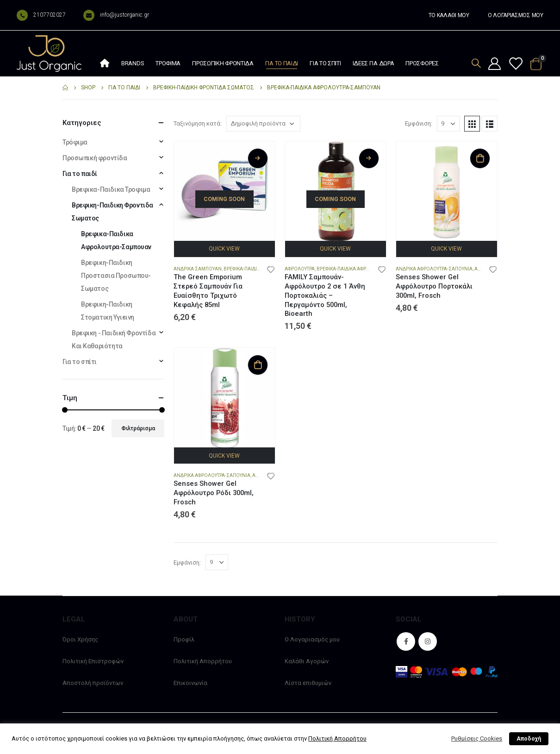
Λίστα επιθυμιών (308, 683)
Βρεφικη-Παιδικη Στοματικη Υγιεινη (108, 311)
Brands (133, 63)
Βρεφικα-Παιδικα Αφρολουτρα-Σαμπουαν (366, 269)
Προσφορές (422, 63)
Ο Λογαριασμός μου (312, 639)
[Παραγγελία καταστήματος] (263, 124)
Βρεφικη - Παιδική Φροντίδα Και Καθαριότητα (114, 339)
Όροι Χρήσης (80, 639)
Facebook (406, 641)
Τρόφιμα (168, 63)
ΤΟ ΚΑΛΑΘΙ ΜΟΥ (449, 15)
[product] (224, 192)
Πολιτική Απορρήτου (203, 661)
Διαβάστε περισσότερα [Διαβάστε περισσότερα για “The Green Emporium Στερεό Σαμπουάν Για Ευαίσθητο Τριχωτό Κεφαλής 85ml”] (258, 158)
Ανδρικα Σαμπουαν (198, 269)
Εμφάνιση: (419, 123)
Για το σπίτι (325, 63)
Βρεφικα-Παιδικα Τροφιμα (111, 189)
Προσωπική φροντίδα (223, 63)
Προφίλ (184, 639)
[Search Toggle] (476, 63)
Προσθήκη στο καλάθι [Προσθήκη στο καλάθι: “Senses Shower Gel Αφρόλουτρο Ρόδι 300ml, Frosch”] (258, 365)
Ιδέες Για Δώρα (373, 63)
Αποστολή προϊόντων (93, 683)
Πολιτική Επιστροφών (93, 661)
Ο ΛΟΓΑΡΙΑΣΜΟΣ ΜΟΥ (516, 15)
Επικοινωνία (190, 683)
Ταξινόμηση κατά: (198, 123)
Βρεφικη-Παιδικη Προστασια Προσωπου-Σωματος (116, 276)
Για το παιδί (282, 63)
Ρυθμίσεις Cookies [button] (477, 738)
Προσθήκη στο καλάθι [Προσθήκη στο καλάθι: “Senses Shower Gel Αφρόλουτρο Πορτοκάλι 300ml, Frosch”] (480, 158)
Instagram (428, 641)
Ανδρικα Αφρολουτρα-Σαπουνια (434, 269)
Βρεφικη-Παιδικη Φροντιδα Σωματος (112, 212)
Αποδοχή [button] (529, 739)
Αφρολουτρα (300, 269)
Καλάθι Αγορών (307, 661)
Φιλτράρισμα (138, 428)
